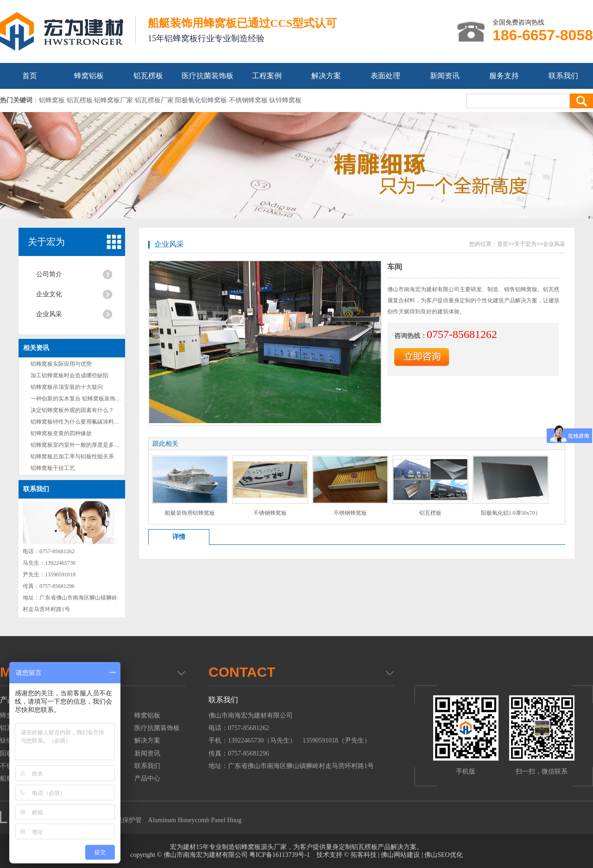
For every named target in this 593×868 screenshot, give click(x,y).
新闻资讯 (445, 76)
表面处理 (385, 76)
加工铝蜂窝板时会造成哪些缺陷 (69, 375)
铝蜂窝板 (248, 847)
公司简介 (49, 274)
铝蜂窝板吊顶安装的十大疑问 (67, 387)
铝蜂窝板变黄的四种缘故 (61, 433)
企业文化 (49, 294)
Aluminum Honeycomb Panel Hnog (195, 820)
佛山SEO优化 (443, 855)
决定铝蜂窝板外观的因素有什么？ (72, 410)
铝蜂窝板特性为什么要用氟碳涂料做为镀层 (83, 422)
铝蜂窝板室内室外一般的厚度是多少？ (78, 445)
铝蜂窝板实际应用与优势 (61, 364)
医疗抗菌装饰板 (208, 76)
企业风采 (49, 314)
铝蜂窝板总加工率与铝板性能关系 (72, 456)
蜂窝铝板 (89, 76)
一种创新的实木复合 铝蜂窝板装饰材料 (79, 399)
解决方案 (326, 76)
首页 (30, 76)
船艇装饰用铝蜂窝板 (190, 513)
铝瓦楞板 (148, 76)
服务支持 (504, 76)
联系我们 (563, 76)
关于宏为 (46, 242)
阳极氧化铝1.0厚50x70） (511, 513)
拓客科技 (364, 855)
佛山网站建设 (400, 855)
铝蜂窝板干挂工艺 (53, 468)
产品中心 (147, 778)
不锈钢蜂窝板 (270, 513)
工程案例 (267, 76)
